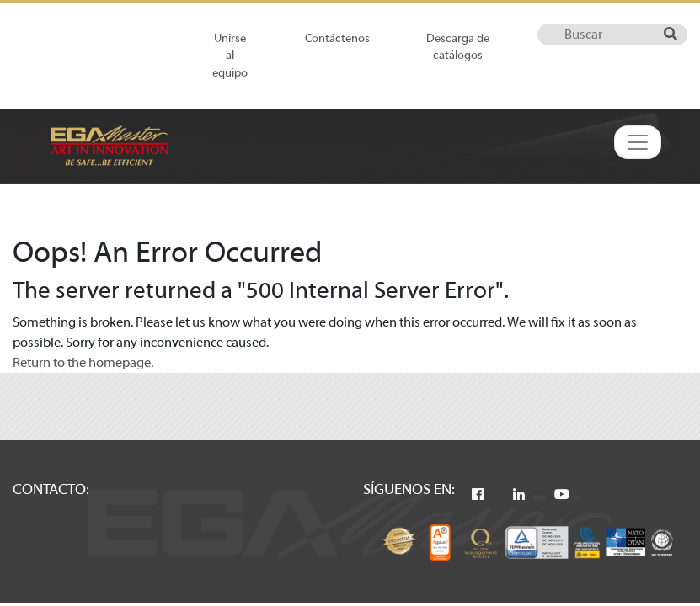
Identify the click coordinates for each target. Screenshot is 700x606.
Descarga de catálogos (458, 47)
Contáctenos (337, 38)
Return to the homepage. (83, 363)
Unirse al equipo (230, 56)
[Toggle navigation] (638, 142)
